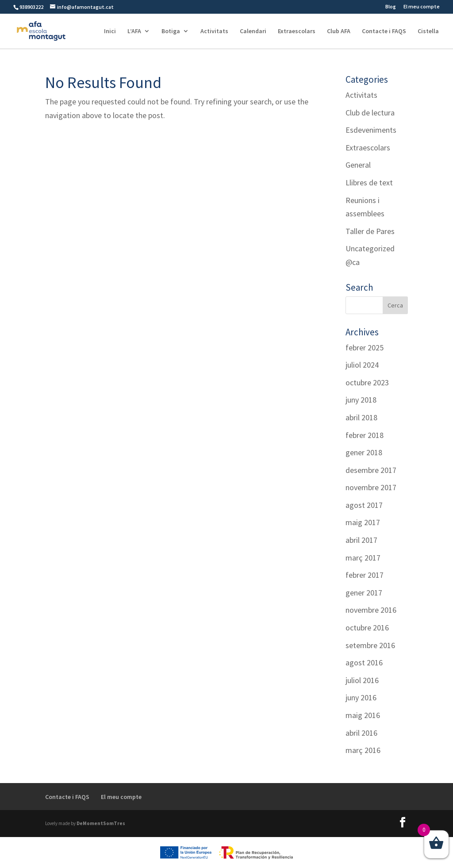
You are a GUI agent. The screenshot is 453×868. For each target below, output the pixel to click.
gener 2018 (364, 452)
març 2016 (363, 750)
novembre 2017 (371, 487)
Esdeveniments (371, 130)
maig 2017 (363, 522)
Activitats (214, 31)
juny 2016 (361, 697)
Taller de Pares (370, 231)
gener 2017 (364, 593)
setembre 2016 (370, 645)
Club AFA (339, 31)
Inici (110, 31)
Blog (391, 7)
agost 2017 (364, 505)
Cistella (428, 31)
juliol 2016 (362, 680)
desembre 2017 (371, 470)
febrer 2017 (365, 575)
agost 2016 (364, 663)
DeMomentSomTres (101, 823)
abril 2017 (361, 540)
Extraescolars (297, 31)
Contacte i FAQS (384, 31)
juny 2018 (361, 400)
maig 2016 (363, 715)
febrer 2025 (365, 348)
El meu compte (422, 7)
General (358, 165)
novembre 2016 (371, 610)
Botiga (171, 31)
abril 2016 (361, 733)
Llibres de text (369, 182)
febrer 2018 (365, 435)
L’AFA (134, 31)
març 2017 (363, 558)
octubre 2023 (367, 382)
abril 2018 (361, 417)
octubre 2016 (367, 628)
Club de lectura (370, 113)
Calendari (253, 31)
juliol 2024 (362, 365)
